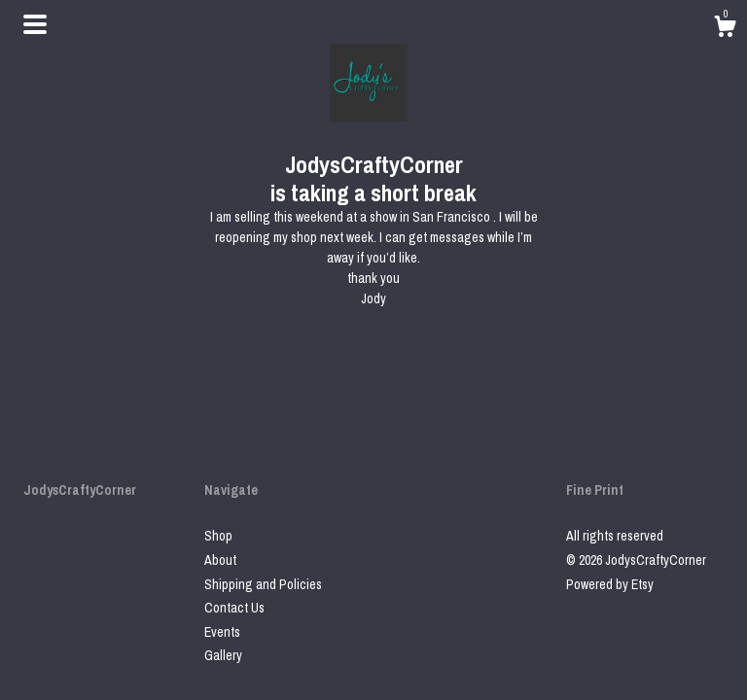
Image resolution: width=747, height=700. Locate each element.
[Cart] (725, 29)
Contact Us (234, 608)
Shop (218, 536)
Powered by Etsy (610, 584)
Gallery (223, 655)
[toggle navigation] (35, 24)
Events (222, 632)
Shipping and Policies (263, 584)
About (220, 560)
